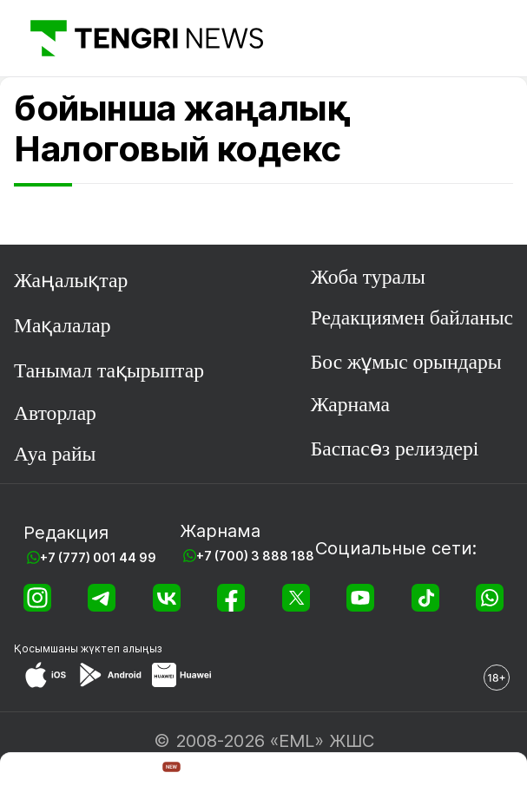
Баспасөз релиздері (395, 449)
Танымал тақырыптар (109, 370)
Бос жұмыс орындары (406, 362)
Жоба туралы (368, 277)
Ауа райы (55, 454)
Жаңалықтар (71, 280)
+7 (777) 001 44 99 (98, 557)
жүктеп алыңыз (122, 648)
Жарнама (350, 404)
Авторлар (55, 413)
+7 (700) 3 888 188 (255, 556)
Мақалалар (63, 325)
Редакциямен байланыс (412, 318)
